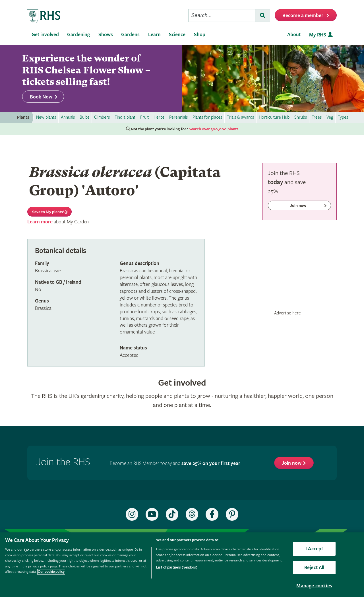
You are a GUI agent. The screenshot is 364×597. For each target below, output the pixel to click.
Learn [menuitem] (154, 35)
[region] (182, 565)
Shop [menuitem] (200, 35)
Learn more (40, 222)
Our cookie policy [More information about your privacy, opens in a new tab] (51, 572)
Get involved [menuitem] (45, 35)
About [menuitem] (294, 35)
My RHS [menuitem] (318, 35)
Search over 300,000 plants (214, 129)
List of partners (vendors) (177, 568)
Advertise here (288, 313)
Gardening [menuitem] (78, 35)
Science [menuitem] (177, 35)
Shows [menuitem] (106, 35)
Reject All (314, 568)
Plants (23, 117)
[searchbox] (222, 16)
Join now (292, 463)
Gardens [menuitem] (130, 35)
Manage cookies (314, 586)
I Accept (314, 549)
